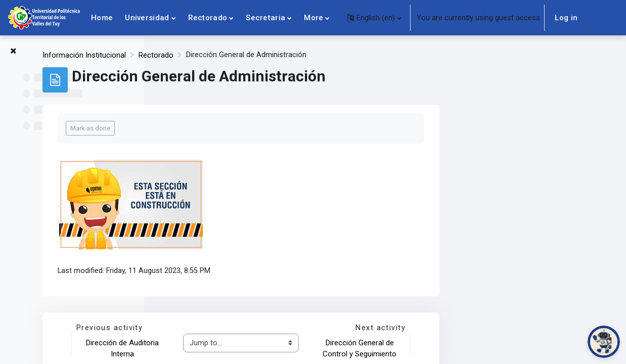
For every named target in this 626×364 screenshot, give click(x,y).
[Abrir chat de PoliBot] (604, 342)
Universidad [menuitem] (147, 18)
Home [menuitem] (102, 18)
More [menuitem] (314, 18)
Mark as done (235, 128)
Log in (566, 18)
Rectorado (301, 55)
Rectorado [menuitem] (208, 18)
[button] (374, 18)
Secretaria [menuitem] (265, 18)
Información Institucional (229, 55)
